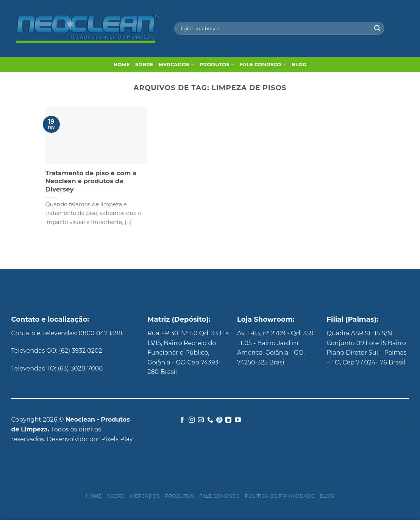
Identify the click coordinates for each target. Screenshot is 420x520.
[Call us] (210, 420)
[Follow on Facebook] (182, 420)
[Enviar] (377, 28)
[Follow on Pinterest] (219, 420)
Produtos (217, 65)
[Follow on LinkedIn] (228, 420)
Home (122, 65)
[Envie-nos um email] (201, 420)
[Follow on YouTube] (238, 420)
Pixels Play (117, 439)
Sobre (144, 65)
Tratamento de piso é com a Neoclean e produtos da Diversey (91, 181)
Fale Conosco (263, 65)
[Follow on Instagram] (191, 420)
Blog (299, 65)
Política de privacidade (280, 496)
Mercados (176, 65)
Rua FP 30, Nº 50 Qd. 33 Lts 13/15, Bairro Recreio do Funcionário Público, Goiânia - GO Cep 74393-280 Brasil (188, 353)
